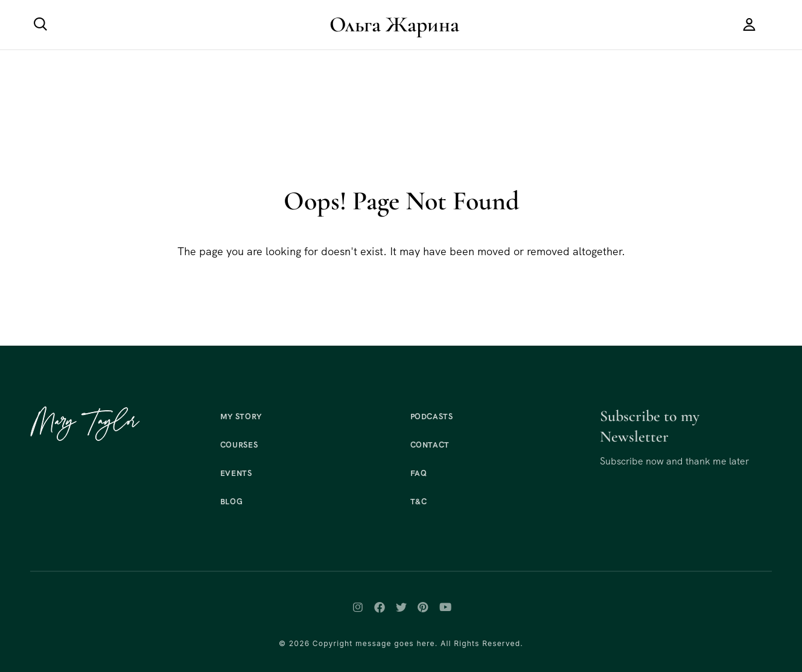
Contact (430, 445)
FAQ (419, 473)
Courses (239, 445)
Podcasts (432, 417)
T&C (419, 502)
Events (236, 473)
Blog (232, 502)
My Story (241, 417)
